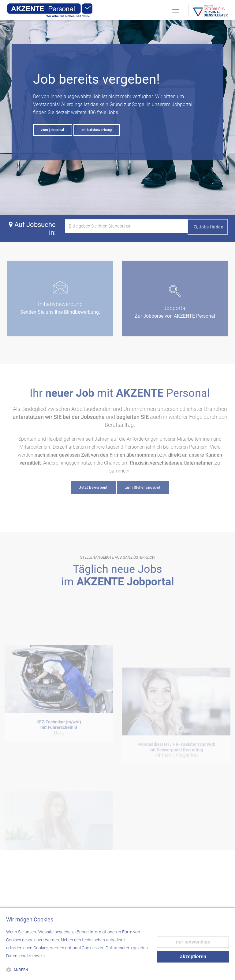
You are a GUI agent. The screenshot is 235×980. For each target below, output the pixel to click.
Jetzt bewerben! (93, 488)
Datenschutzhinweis (25, 956)
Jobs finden (209, 227)
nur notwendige (193, 942)
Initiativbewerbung (97, 130)
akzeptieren (193, 957)
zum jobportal (53, 130)
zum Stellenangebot (143, 488)
